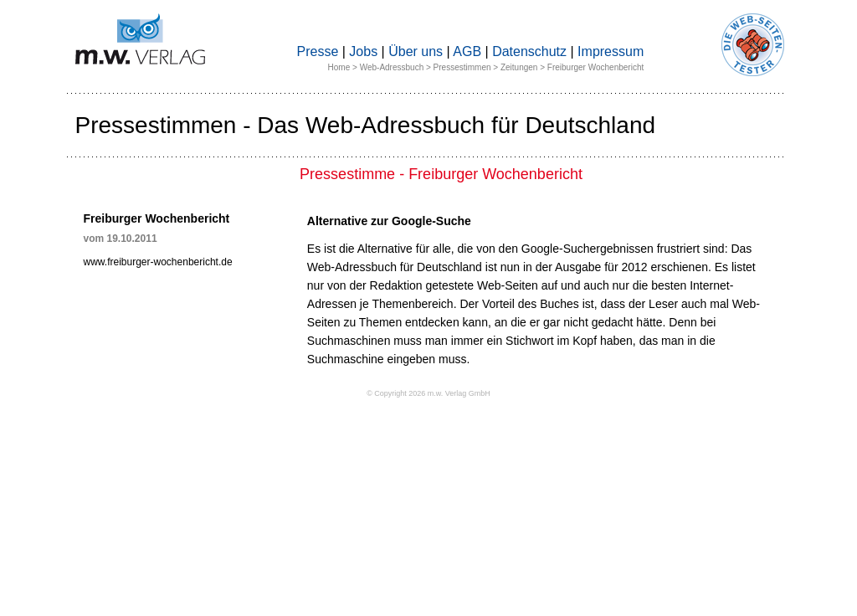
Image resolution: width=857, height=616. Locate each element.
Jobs (363, 51)
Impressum (611, 51)
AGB (467, 51)
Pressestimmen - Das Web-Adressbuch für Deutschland (366, 125)
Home (339, 67)
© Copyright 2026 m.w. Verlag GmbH (428, 393)
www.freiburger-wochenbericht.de (158, 262)
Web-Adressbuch (392, 67)
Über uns (416, 51)
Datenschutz (529, 51)
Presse (318, 51)
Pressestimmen (462, 67)
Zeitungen (519, 67)
